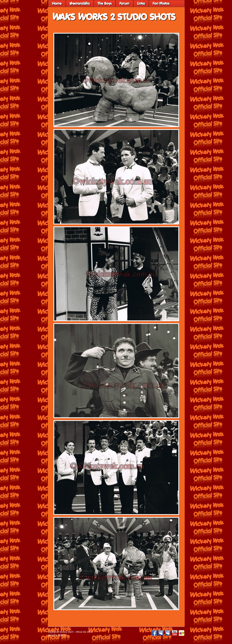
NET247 (62, 635)
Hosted (51, 635)
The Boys (105, 3)
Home (57, 3)
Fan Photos (161, 3)
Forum (124, 3)
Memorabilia (80, 3)
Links (141, 3)
